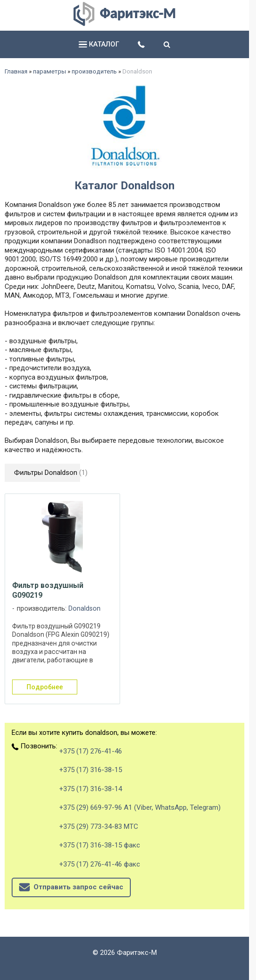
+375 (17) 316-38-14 (91, 789)
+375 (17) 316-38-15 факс (100, 845)
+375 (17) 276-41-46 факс (100, 864)
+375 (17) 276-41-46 (91, 751)
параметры (50, 71)
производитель (94, 71)
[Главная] (125, 24)
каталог (99, 44)
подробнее (45, 687)
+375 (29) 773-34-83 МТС (99, 827)
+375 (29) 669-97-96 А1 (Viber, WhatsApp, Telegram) (140, 807)
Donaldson (84, 609)
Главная (16, 71)
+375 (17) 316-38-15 (91, 770)
